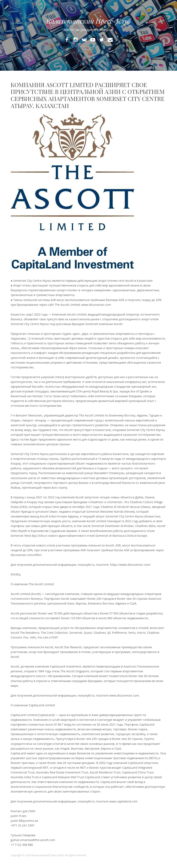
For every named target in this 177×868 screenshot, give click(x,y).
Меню (89, 49)
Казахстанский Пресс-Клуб (88, 21)
